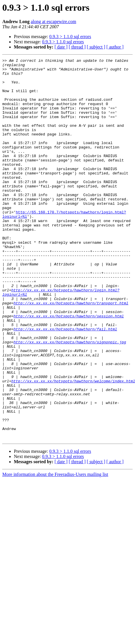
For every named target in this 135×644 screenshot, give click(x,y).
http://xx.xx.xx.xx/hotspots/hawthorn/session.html (69, 368)
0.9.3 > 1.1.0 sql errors (70, 37)
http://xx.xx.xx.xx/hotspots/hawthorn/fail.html (65, 384)
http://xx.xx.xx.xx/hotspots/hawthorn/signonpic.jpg (70, 399)
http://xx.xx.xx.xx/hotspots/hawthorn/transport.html (71, 352)
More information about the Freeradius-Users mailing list (55, 551)
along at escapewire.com (53, 22)
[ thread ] (77, 47)
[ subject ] (96, 47)
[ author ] (115, 47)
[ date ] (61, 47)
